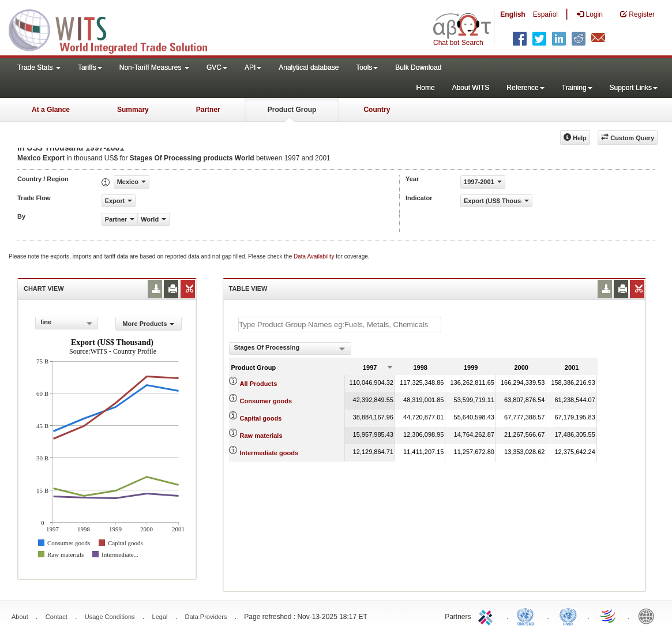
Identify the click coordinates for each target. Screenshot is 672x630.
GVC (217, 67)
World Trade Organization (609, 616)
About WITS (471, 88)
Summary (133, 110)
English (513, 14)
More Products (148, 324)
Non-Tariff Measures (154, 67)
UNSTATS (568, 616)
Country (377, 110)
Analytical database (309, 67)
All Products (259, 384)
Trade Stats (39, 67)
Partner (208, 110)
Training (577, 88)
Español (545, 14)
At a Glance (51, 110)
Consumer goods (266, 401)
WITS (115, 29)
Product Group (292, 110)
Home (426, 88)
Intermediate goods (269, 453)
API (253, 67)
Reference (525, 88)
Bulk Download (418, 67)
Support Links (634, 88)
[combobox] (67, 323)
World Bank (649, 616)
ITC (487, 616)
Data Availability (315, 256)
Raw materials (261, 436)
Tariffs (90, 67)
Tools (367, 67)
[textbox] (340, 325)
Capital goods (261, 418)
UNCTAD (528, 616)
